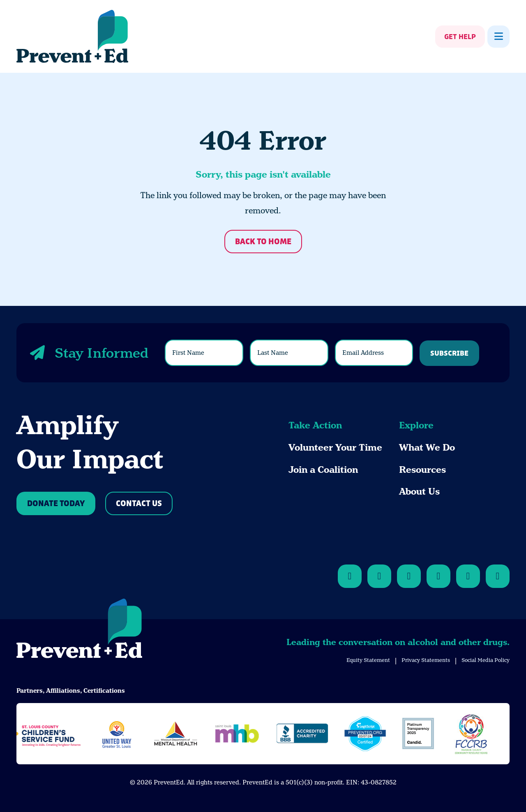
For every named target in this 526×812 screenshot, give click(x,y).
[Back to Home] (79, 630)
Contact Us (139, 504)
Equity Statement (368, 660)
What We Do (427, 448)
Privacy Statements (426, 660)
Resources (422, 470)
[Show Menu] (498, 37)
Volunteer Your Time (335, 448)
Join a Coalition (323, 470)
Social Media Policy (486, 660)
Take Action (315, 425)
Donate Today (56, 504)
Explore (416, 425)
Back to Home (263, 242)
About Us (419, 492)
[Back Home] (72, 36)
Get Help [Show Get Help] (460, 37)
